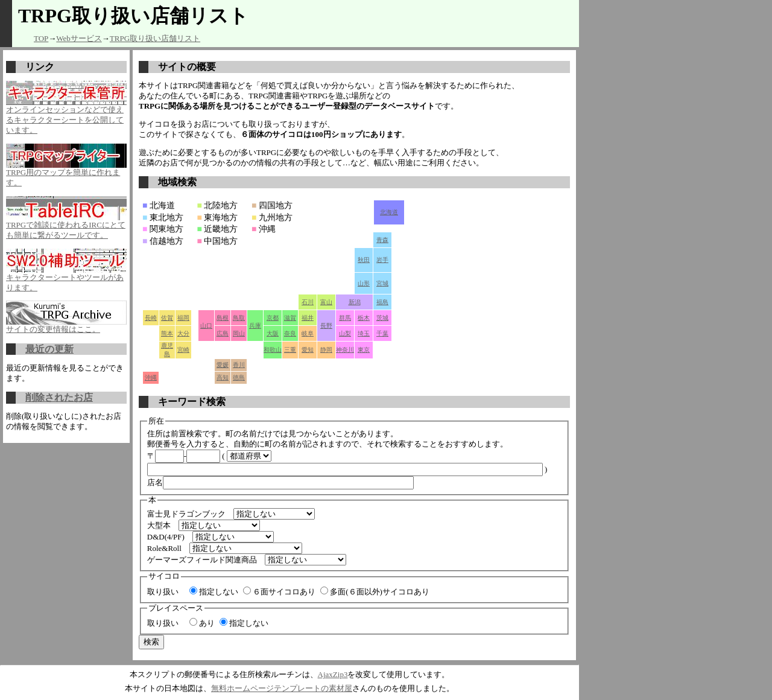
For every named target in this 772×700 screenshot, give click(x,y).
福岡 (183, 318)
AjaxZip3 (333, 674)
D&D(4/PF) (166, 537)
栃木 (364, 318)
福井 (308, 318)
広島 (223, 333)
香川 (239, 365)
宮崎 (183, 350)
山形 (364, 283)
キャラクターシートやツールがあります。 (66, 279)
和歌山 (273, 350)
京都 (273, 318)
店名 (280, 482)
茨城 (382, 318)
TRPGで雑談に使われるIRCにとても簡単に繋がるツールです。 (66, 226)
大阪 (273, 333)
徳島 (239, 377)
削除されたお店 (59, 397)
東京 (364, 350)
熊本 (167, 333)
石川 (308, 302)
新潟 (355, 302)
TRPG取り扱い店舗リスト (155, 38)
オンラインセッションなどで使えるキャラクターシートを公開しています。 (66, 116)
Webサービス (79, 38)
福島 (382, 302)
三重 (290, 350)
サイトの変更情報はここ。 (66, 326)
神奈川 (345, 350)
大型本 (159, 525)
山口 (206, 326)
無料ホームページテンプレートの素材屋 (282, 688)
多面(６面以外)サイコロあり (375, 592)
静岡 (326, 350)
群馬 (345, 318)
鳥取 (239, 318)
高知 (223, 377)
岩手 (382, 260)
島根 (223, 318)
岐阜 (308, 333)
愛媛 (223, 365)
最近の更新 (49, 349)
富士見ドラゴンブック (186, 514)
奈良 (290, 333)
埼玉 (364, 333)
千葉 (382, 333)
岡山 (239, 333)
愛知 (308, 350)
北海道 (389, 212)
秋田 (364, 260)
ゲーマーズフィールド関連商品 (202, 560)
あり (202, 623)
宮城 (382, 283)
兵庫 (255, 326)
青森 (382, 240)
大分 (183, 333)
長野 (326, 326)
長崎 (151, 318)
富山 (326, 302)
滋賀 (290, 318)
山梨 (345, 333)
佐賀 (167, 318)
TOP (41, 38)
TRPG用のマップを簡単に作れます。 (66, 174)
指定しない (214, 592)
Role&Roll (164, 548)
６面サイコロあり (279, 592)
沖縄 (151, 377)
